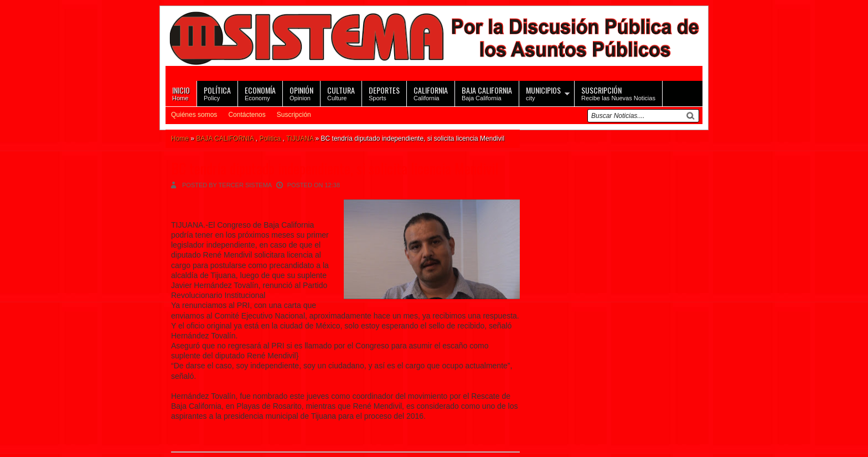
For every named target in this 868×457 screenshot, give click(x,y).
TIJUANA (300, 138)
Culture (341, 93)
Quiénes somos (194, 115)
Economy (260, 93)
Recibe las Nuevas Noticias (618, 93)
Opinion (301, 93)
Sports (384, 93)
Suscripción (294, 115)
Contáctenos (247, 115)
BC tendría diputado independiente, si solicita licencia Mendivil (335, 168)
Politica (270, 138)
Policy (217, 93)
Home (181, 93)
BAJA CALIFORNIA (225, 138)
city (543, 93)
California (431, 93)
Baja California (487, 93)
